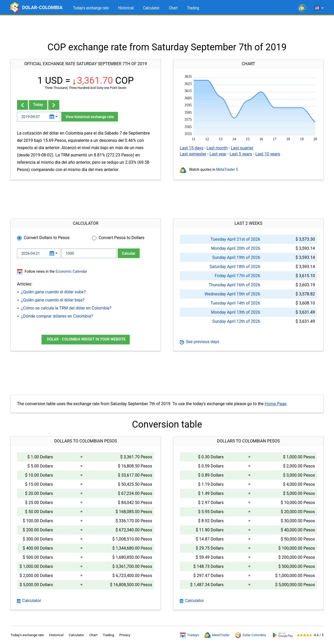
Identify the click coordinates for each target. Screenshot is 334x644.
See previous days (199, 342)
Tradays (190, 635)
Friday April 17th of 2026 (237, 276)
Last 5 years (241, 154)
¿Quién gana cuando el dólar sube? (53, 292)
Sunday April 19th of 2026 (236, 257)
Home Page (275, 404)
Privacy (125, 635)
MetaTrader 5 (227, 169)
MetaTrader (217, 635)
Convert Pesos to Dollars (122, 238)
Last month (217, 148)
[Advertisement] (167, 29)
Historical (126, 8)
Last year (218, 154)
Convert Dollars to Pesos (47, 238)
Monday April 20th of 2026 (236, 248)
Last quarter (242, 148)
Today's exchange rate (91, 8)
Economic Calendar (71, 271)
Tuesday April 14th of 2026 (235, 303)
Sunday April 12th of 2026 (236, 321)
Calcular (129, 253)
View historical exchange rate (90, 117)
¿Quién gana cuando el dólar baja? (53, 300)
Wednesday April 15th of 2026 (232, 294)
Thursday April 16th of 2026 (234, 285)
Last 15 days (192, 148)
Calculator (151, 8)
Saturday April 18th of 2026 (235, 267)
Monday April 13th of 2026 (236, 312)
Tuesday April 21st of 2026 (235, 239)
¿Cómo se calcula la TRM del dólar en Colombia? (66, 308)
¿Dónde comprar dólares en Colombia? (57, 316)
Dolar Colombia (250, 635)
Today (38, 105)
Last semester (193, 154)
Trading (193, 8)
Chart (173, 8)
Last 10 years (268, 154)
